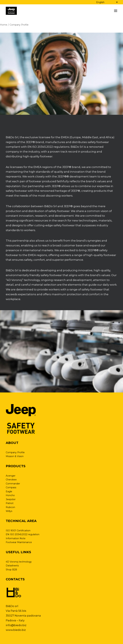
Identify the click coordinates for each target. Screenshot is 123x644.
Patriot (10, 503)
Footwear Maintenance (19, 542)
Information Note (16, 538)
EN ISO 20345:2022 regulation (23, 534)
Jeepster (11, 499)
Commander (13, 484)
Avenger (11, 476)
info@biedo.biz (16, 625)
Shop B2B (11, 570)
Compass (11, 487)
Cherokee (11, 480)
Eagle (9, 491)
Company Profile (15, 452)
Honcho (10, 495)
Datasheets (12, 566)
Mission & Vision (15, 456)
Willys (9, 511)
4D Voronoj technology (19, 562)
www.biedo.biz (16, 630)
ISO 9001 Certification (18, 531)
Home (4, 25)
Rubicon (10, 507)
